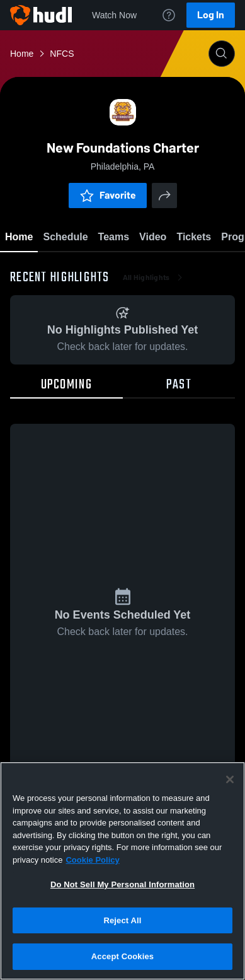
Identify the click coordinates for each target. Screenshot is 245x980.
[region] (122, 871)
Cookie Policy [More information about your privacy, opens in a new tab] (92, 860)
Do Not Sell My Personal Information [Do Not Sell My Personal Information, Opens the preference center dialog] (122, 884)
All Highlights (154, 277)
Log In (211, 15)
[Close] (230, 779)
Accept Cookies (122, 956)
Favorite (108, 195)
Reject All (122, 920)
